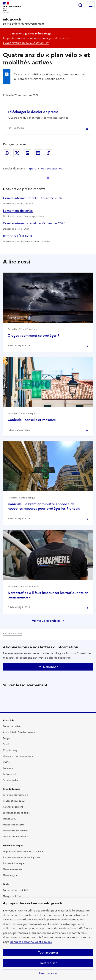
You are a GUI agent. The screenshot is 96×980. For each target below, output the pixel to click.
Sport (32, 169)
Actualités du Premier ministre (19, 732)
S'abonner (48, 667)
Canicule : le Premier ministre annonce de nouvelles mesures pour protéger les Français (44, 506)
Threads (48, 694)
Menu (91, 5)
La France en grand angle (16, 813)
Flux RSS (7, 704)
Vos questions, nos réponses (18, 756)
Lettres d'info (10, 774)
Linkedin (28, 694)
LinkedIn (28, 153)
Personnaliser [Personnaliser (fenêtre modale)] (48, 973)
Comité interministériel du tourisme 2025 (33, 198)
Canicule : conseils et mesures (32, 420)
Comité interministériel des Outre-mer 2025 (34, 223)
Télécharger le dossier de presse (33, 112)
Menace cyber (11, 875)
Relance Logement (13, 807)
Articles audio (10, 780)
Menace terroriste (13, 869)
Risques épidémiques (14, 863)
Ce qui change (11, 750)
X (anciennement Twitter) (7, 694)
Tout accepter (48, 952)
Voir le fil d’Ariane (12, 634)
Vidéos (7, 762)
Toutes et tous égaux (14, 801)
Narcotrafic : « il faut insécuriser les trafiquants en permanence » (48, 595)
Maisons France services (16, 831)
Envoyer (38, 153)
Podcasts (8, 768)
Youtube (80, 694)
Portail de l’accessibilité (16, 890)
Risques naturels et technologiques (22, 857)
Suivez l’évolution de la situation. (24, 43)
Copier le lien (48, 153)
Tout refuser (48, 963)
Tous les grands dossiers (16, 837)
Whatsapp (69, 694)
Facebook (7, 153)
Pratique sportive (51, 169)
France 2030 (10, 819)
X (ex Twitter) (17, 153)
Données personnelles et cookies (31, 942)
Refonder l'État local (17, 236)
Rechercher (80, 5)
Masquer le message (90, 34)
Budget (7, 738)
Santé (6, 744)
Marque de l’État (12, 896)
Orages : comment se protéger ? (33, 335)
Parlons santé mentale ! (15, 795)
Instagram (38, 694)
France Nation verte (14, 825)
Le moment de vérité (18, 211)
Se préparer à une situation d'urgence (23, 852)
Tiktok (59, 694)
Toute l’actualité (12, 726)
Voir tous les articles (46, 621)
